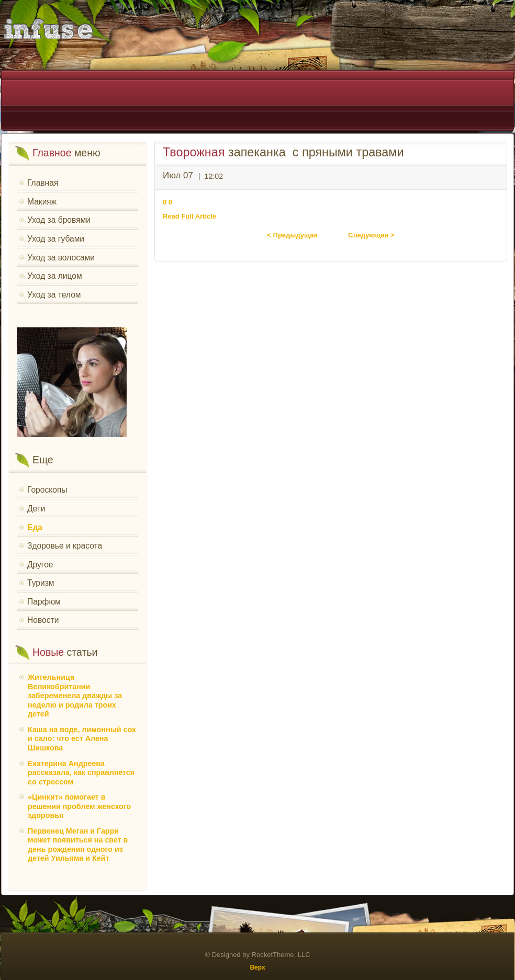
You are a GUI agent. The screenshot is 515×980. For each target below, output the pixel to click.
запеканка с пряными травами (283, 152)
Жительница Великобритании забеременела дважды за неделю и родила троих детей (75, 696)
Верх (257, 967)
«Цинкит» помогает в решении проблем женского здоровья (79, 806)
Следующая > (371, 235)
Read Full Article (189, 216)
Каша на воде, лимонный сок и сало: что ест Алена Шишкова (82, 739)
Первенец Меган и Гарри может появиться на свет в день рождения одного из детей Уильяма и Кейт (78, 845)
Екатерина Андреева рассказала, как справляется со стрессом (81, 773)
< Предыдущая (292, 235)
